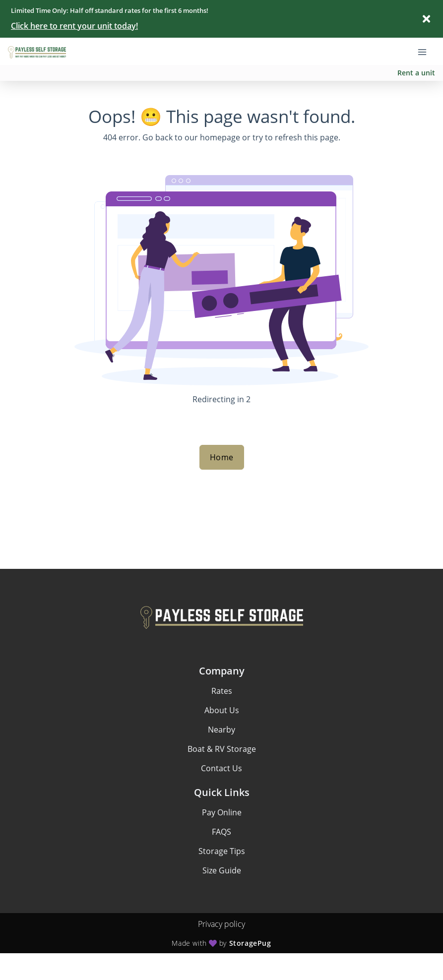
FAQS (221, 832)
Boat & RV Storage (222, 749)
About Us (222, 710)
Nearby (221, 730)
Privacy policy (221, 924)
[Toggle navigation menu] (426, 51)
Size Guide (222, 870)
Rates (222, 691)
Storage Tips (222, 851)
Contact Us (221, 768)
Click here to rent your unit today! (74, 26)
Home (222, 457)
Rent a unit (416, 73)
